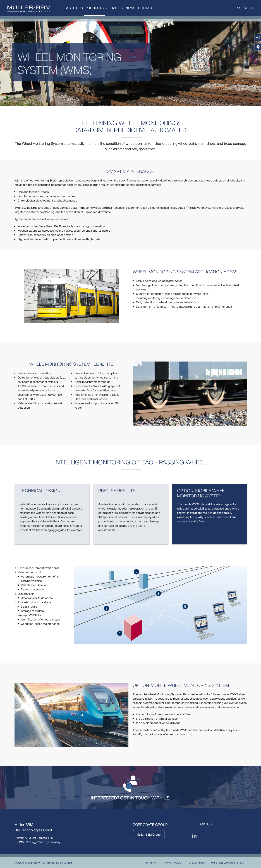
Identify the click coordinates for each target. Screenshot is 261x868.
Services (114, 8)
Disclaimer (197, 863)
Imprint (151, 863)
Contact (146, 8)
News (130, 8)
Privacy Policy (172, 863)
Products (95, 8)
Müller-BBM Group (149, 835)
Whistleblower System (227, 863)
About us (74, 8)
